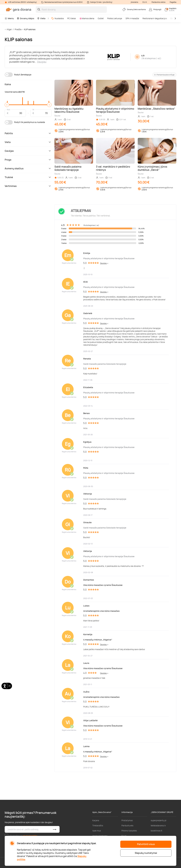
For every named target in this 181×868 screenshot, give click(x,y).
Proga (28, 160)
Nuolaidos (58, 18)
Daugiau (42, 62)
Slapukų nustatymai (146, 853)
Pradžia (18, 29)
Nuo (8, 109)
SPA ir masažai (132, 18)
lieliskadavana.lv (158, 825)
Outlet (101, 18)
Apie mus (97, 831)
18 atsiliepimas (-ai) (151, 58)
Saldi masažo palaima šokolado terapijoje (105, 364)
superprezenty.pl (158, 820)
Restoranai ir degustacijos (155, 18)
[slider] (7, 105)
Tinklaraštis (98, 825)
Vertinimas (28, 186)
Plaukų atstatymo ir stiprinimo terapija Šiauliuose (109, 258)
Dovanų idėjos (26, 18)
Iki (33, 109)
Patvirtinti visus (146, 844)
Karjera (96, 820)
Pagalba (173, 2)
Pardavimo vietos (158, 2)
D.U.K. (145, 2)
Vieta (41, 18)
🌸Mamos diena (87, 18)
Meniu (9, 18)
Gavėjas (28, 151)
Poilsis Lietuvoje (115, 18)
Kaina (8, 84)
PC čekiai (72, 18)
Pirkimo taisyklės (129, 831)
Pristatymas (127, 820)
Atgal (9, 29)
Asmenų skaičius (28, 168)
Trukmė (28, 177)
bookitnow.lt (156, 831)
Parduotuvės (127, 825)
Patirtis (28, 133)
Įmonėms (134, 2)
